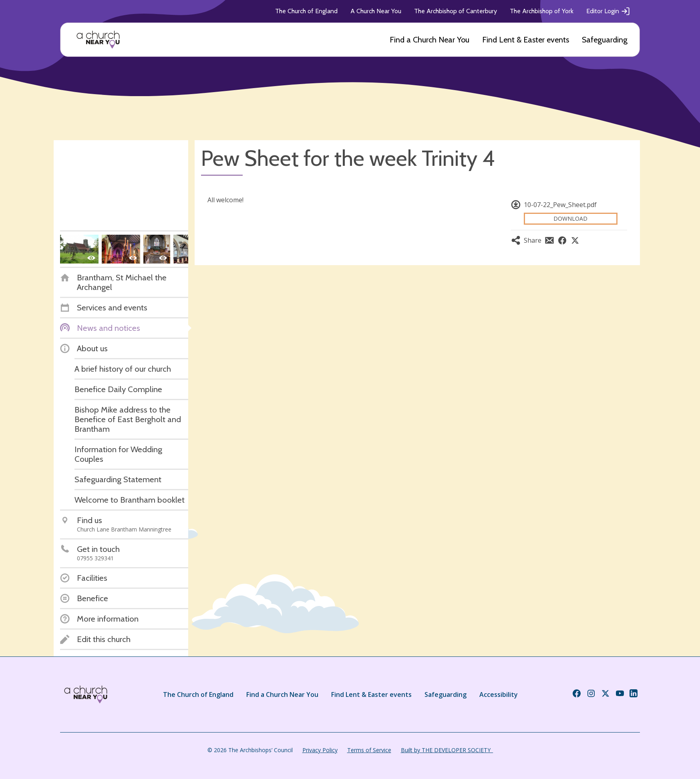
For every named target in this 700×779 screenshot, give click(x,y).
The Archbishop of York (542, 11)
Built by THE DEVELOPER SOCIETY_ (447, 750)
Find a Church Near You (429, 40)
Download (570, 218)
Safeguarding (605, 40)
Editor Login (608, 11)
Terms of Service (369, 750)
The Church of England (306, 11)
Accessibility (499, 694)
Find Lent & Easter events (526, 40)
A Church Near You (376, 11)
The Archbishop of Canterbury (456, 11)
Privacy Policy (320, 750)
